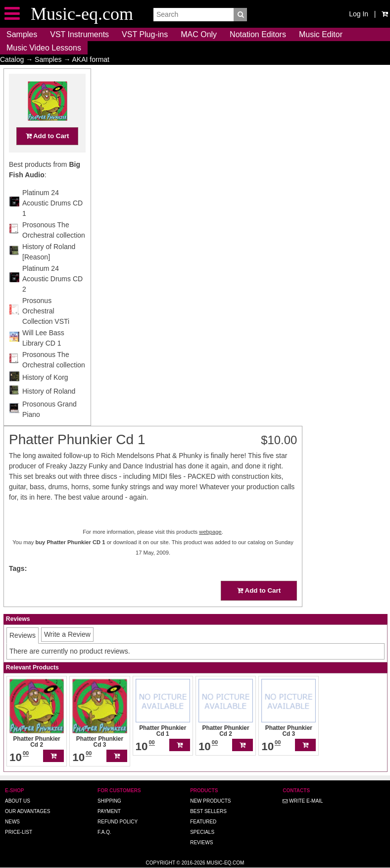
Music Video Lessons (44, 48)
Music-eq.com (225, 863)
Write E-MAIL (303, 801)
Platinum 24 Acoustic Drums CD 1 (52, 222)
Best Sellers (208, 811)
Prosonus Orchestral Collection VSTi (46, 330)
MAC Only (199, 34)
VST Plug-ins (145, 34)
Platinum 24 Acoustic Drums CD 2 (52, 298)
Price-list (19, 832)
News (12, 822)
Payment (109, 811)
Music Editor (321, 34)
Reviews (201, 842)
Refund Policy (118, 822)
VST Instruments (79, 34)
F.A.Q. (104, 832)
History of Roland (49, 410)
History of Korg (45, 397)
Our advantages (27, 811)
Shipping (109, 801)
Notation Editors (258, 34)
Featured (203, 822)
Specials (202, 832)
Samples (22, 34)
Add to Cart (48, 155)
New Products (210, 801)
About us (18, 801)
